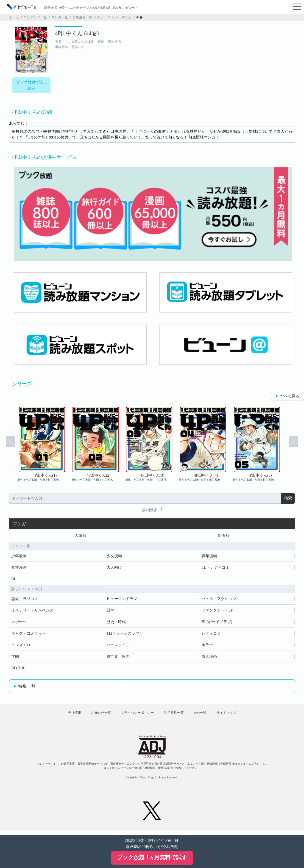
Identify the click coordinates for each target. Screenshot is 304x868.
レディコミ (211, 635)
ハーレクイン (118, 646)
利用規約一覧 (176, 716)
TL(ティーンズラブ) (124, 635)
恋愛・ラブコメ (25, 600)
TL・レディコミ (215, 569)
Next (296, 444)
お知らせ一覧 (95, 716)
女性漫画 (19, 569)
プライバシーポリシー (135, 716)
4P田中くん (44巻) (77, 33)
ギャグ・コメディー (29, 635)
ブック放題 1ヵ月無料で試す (152, 857)
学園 (15, 658)
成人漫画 (209, 658)
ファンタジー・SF (217, 611)
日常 (110, 611)
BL (14, 580)
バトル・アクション (219, 600)
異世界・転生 (118, 658)
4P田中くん (123, 17)
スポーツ (104, 17)
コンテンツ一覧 (35, 17)
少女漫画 (114, 557)
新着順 (224, 536)
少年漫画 (19, 557)
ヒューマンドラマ (122, 600)
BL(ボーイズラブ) (217, 623)
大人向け (114, 569)
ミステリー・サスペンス (32, 611)
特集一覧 (27, 687)
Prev (8, 444)
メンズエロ (21, 646)
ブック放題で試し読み (31, 85)
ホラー (207, 646)
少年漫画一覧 (82, 17)
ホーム (14, 17)
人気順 (80, 536)
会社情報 (64, 716)
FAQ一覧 (206, 716)
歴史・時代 (116, 623)
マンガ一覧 (60, 17)
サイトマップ (237, 716)
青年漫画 (209, 557)
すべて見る (290, 396)
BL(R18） (19, 669)
